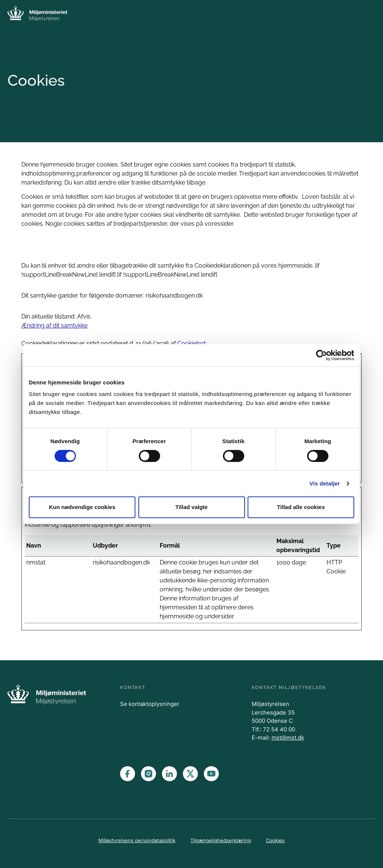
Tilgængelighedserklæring (221, 840)
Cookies (275, 840)
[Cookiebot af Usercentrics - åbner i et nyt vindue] (321, 355)
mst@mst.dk (288, 738)
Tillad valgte (191, 507)
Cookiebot (191, 343)
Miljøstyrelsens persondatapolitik (137, 840)
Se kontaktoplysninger (150, 704)
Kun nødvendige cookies (82, 507)
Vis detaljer (325, 483)
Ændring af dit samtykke (54, 325)
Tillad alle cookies (301, 507)
